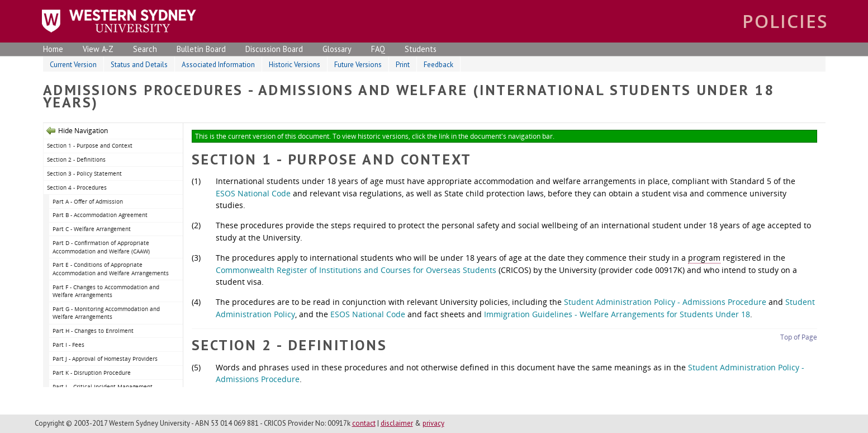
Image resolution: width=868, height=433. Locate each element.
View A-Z (98, 49)
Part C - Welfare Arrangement (92, 229)
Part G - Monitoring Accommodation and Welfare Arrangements (106, 313)
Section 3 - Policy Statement (84, 173)
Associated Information (218, 65)
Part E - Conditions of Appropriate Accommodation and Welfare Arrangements (111, 269)
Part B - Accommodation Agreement (100, 215)
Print (403, 65)
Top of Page (799, 337)
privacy (433, 423)
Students (421, 49)
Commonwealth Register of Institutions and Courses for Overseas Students (356, 270)
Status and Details (139, 65)
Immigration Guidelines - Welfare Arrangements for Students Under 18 (617, 314)
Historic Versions (295, 65)
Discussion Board (274, 49)
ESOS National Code (253, 193)
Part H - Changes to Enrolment (93, 331)
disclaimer (397, 423)
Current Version (73, 65)
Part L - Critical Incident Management (103, 387)
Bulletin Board (201, 49)
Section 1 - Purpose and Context (90, 145)
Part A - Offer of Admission (88, 201)
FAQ (378, 49)
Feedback (438, 65)
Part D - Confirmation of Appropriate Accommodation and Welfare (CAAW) (101, 247)
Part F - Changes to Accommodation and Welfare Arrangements (106, 291)
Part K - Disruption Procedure (92, 373)
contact (364, 423)
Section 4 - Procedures (77, 187)
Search (145, 49)
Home (53, 49)
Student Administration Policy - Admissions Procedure (665, 302)
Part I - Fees (68, 345)
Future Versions (358, 65)
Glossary (337, 49)
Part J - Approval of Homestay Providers (105, 359)
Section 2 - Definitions (76, 159)
